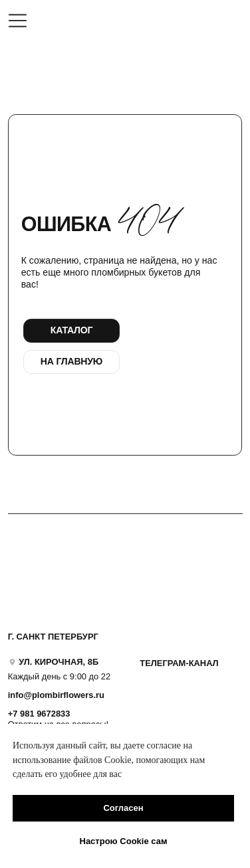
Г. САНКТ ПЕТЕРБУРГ (53, 637)
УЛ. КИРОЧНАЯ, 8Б (59, 662)
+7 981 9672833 (39, 714)
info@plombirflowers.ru (56, 695)
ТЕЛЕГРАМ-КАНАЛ (179, 663)
